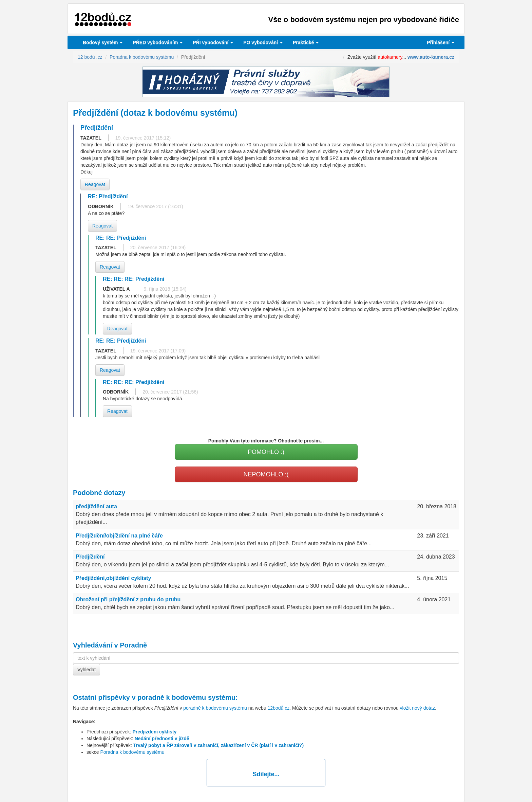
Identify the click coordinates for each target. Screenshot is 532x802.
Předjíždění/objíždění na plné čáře (119, 536)
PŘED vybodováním (158, 42)
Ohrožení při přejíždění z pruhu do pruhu (128, 599)
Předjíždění (90, 557)
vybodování (213, 42)
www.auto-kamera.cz (431, 57)
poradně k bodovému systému (186, 697)
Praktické (306, 42)
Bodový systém (103, 42)
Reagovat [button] (95, 184)
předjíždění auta (96, 506)
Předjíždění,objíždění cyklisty (113, 578)
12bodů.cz (279, 708)
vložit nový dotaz (418, 708)
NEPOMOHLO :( (266, 474)
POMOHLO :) (266, 452)
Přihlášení (441, 42)
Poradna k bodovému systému (132, 752)
